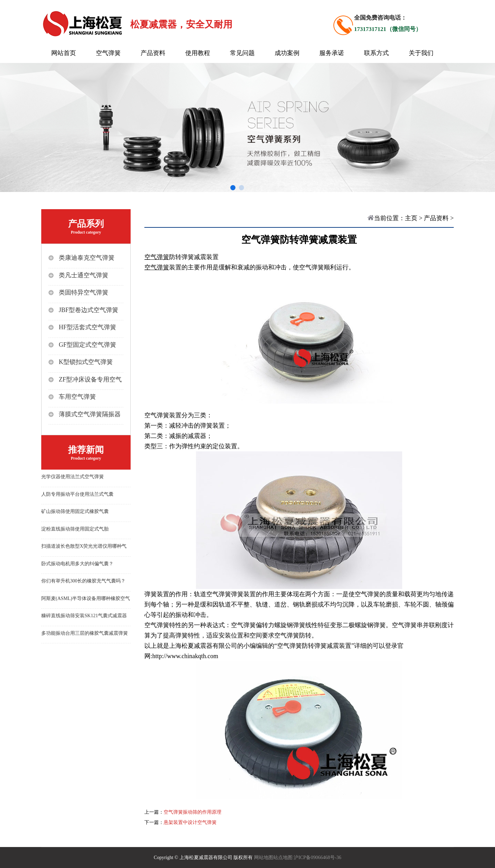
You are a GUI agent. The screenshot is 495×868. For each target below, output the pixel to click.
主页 (411, 218)
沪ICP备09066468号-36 (317, 858)
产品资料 (153, 53)
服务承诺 (332, 53)
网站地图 (264, 858)
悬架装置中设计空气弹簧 (190, 822)
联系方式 (376, 53)
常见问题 (242, 53)
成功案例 (287, 53)
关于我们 (421, 53)
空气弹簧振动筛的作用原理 (192, 812)
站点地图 (283, 858)
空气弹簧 (108, 53)
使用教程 (198, 53)
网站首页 (64, 53)
